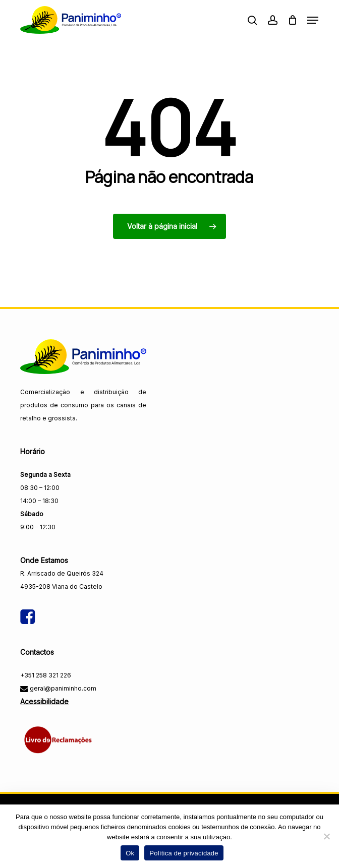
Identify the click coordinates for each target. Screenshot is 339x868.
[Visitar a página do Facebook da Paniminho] (27, 608)
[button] (313, 20)
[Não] (326, 836)
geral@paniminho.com (62, 688)
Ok (130, 853)
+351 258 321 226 (46, 675)
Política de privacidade (184, 853)
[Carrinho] (292, 20)
